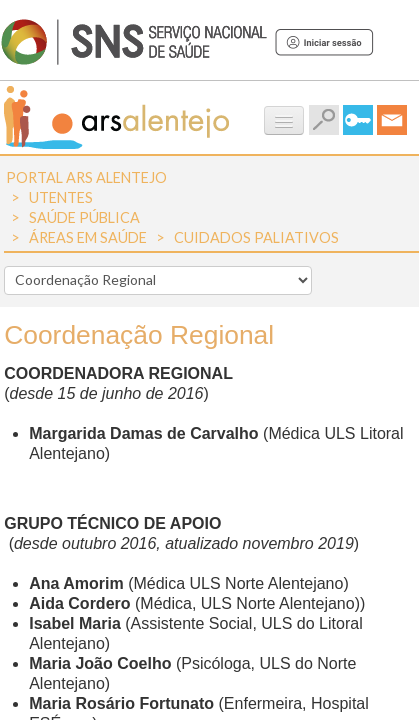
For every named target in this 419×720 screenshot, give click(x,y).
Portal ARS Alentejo (86, 177)
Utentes (61, 197)
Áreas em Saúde (88, 237)
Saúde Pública (84, 217)
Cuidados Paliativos (256, 237)
